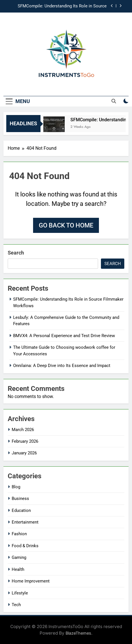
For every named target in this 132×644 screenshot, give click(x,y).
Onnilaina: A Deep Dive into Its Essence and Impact (62, 366)
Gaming (19, 557)
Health (18, 569)
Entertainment (25, 522)
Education (21, 510)
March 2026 (23, 430)
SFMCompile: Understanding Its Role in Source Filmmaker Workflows (62, 6)
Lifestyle (20, 593)
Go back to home (66, 225)
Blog (16, 487)
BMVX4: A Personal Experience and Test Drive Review (64, 336)
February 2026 (25, 441)
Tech (16, 605)
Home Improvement (31, 581)
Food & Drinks (25, 546)
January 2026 (24, 453)
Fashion (19, 534)
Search (16, 253)
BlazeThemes (78, 633)
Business (20, 499)
